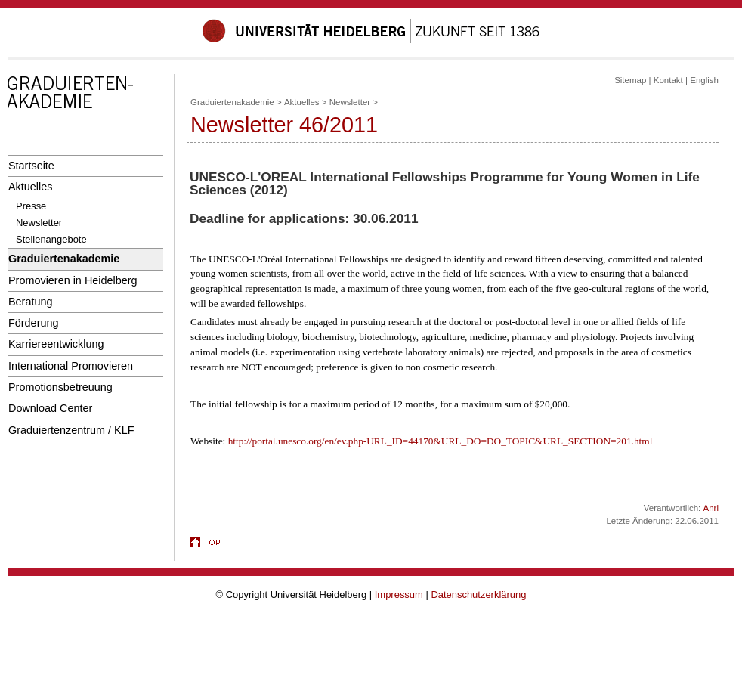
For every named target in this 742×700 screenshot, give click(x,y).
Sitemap (630, 80)
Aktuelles (30, 187)
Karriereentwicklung (56, 344)
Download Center (50, 408)
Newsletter (39, 223)
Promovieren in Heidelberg (73, 280)
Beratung (30, 302)
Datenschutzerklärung (478, 595)
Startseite (31, 166)
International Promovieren (71, 366)
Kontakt (668, 80)
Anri (711, 508)
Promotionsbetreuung (60, 387)
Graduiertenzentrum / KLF (71, 430)
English (704, 80)
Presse (31, 206)
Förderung (33, 323)
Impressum (399, 595)
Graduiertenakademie (64, 259)
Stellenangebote (51, 239)
